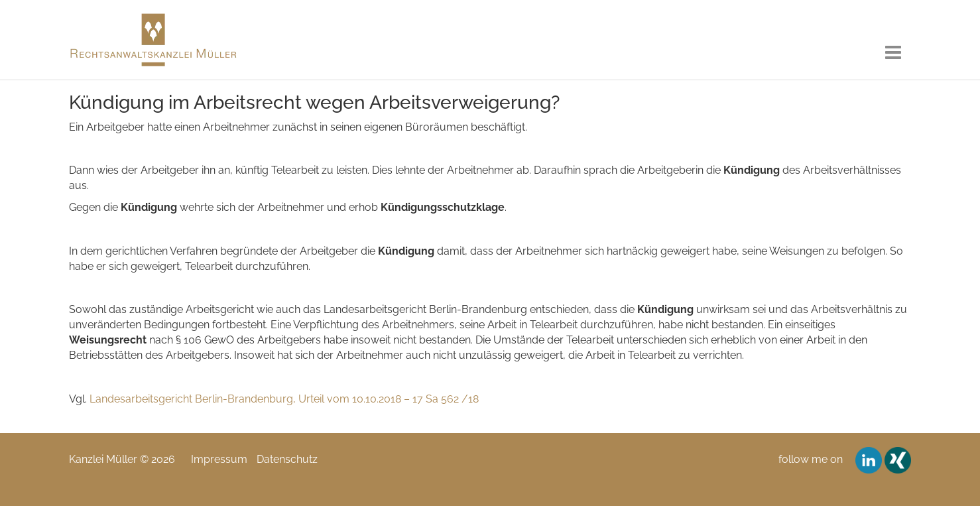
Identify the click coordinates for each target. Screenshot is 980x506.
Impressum (219, 459)
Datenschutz (287, 459)
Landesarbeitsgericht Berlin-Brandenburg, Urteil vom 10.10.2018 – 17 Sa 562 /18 (284, 399)
